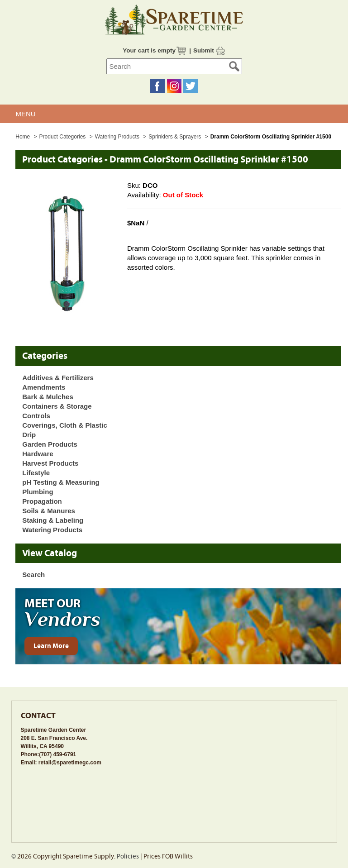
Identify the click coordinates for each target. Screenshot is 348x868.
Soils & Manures (49, 511)
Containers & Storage (57, 406)
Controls (36, 416)
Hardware (38, 454)
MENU (26, 114)
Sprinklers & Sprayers (175, 137)
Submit (204, 50)
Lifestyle (36, 473)
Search (33, 575)
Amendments (44, 387)
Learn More (51, 646)
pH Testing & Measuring (61, 482)
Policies (128, 856)
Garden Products (50, 444)
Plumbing (38, 492)
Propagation (42, 501)
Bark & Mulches (48, 397)
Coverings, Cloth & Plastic (65, 425)
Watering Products (118, 137)
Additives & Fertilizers (58, 378)
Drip (29, 435)
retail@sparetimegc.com (70, 763)
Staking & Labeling (53, 520)
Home (23, 137)
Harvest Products (50, 463)
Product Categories (63, 137)
